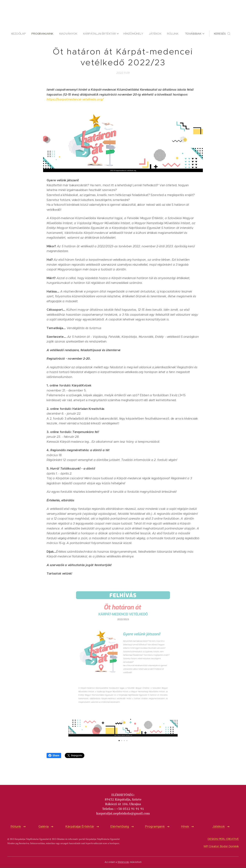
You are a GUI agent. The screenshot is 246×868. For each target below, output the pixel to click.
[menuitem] (18, 34)
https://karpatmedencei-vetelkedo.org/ (75, 99)
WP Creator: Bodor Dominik (221, 846)
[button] (224, 34)
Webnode (123, 862)
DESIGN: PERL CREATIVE (223, 839)
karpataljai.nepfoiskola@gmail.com (123, 813)
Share (54, 755)
